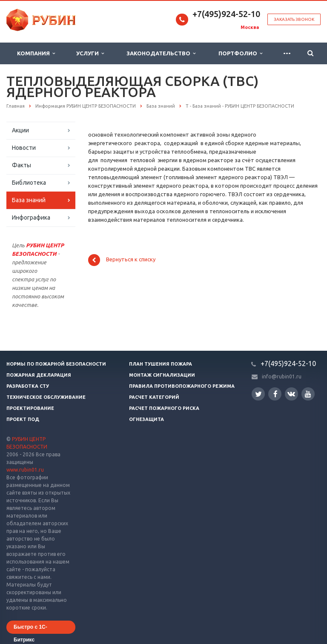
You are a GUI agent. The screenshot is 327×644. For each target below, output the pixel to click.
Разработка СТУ (28, 386)
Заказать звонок (294, 19)
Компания (36, 53)
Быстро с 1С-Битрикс (30, 629)
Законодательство (161, 53)
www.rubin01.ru (25, 470)
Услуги (90, 53)
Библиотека (29, 183)
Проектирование (30, 408)
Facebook (275, 394)
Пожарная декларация (39, 375)
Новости (24, 148)
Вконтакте (291, 394)
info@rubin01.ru (282, 376)
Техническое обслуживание (46, 397)
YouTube (308, 394)
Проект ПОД (23, 419)
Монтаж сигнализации (162, 375)
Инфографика (31, 218)
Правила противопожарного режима (182, 386)
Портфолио (240, 53)
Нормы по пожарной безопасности (56, 364)
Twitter (258, 394)
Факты (22, 165)
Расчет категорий (154, 397)
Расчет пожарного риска (164, 408)
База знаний (29, 200)
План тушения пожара (161, 364)
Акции (20, 130)
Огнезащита (146, 419)
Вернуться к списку (122, 260)
